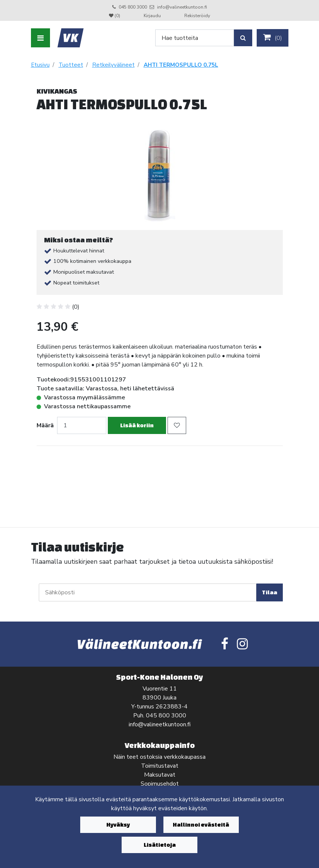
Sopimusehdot (160, 784)
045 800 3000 (133, 7)
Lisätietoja (160, 845)
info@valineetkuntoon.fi (182, 7)
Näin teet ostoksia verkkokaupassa (159, 757)
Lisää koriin (137, 425)
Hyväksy (118, 825)
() (273, 38)
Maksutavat (160, 775)
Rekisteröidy (197, 16)
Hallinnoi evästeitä (201, 825)
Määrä (45, 425)
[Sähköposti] (148, 592)
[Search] (195, 38)
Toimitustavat (160, 766)
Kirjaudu (153, 16)
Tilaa (270, 592)
